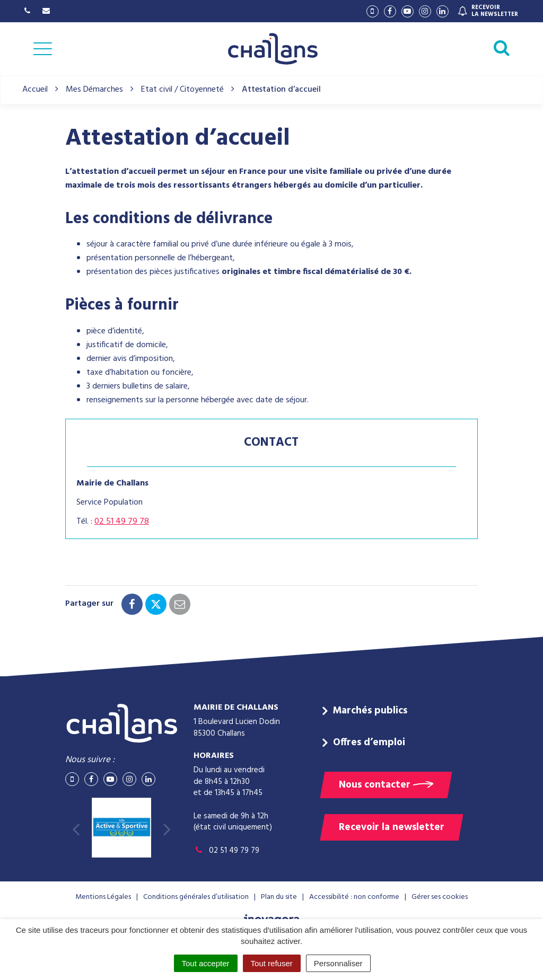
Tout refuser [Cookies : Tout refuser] (272, 963)
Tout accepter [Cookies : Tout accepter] (206, 963)
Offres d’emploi (369, 743)
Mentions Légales (103, 897)
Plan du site (279, 897)
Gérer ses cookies (440, 897)
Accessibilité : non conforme (354, 897)
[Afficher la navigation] (43, 49)
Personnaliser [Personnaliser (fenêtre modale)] (338, 963)
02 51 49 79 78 (122, 522)
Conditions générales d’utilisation (196, 897)
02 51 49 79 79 (226, 851)
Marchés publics (370, 711)
